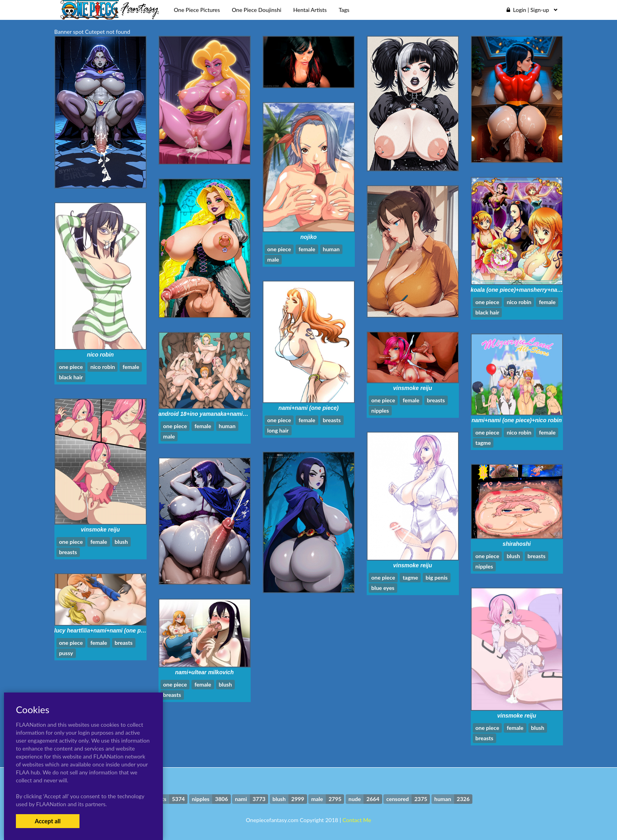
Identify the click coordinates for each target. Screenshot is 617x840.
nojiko (308, 237)
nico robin (101, 355)
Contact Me (357, 820)
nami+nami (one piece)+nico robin (517, 420)
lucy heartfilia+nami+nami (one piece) (104, 630)
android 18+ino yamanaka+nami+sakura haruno (221, 414)
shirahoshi (517, 544)
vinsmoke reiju (412, 388)
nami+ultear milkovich (204, 672)
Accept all (47, 821)
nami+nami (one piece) (308, 408)
